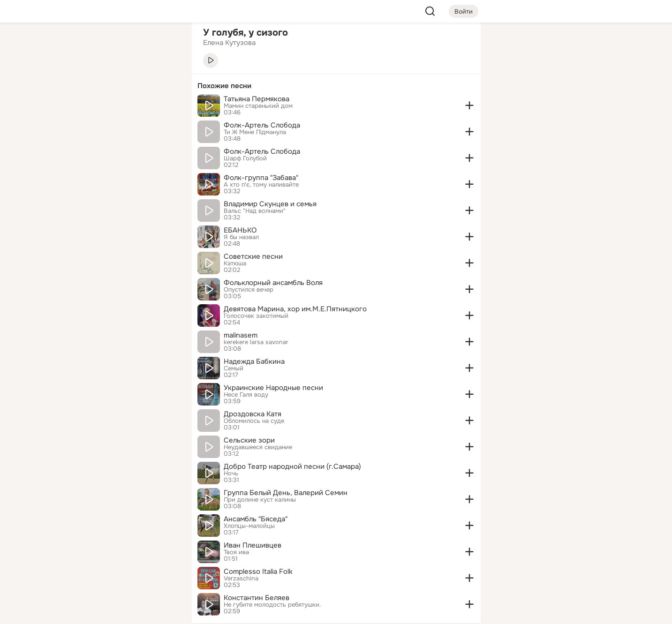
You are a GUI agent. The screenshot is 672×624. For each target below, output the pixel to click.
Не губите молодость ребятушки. (272, 605)
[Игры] (163, 128)
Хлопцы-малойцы (249, 526)
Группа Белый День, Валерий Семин (286, 493)
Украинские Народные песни (273, 388)
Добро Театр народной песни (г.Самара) (292, 466)
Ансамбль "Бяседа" (256, 519)
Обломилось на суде (254, 421)
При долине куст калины (260, 500)
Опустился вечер (249, 290)
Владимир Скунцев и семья (270, 204)
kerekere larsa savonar (256, 342)
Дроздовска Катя (253, 414)
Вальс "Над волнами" (255, 211)
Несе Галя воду (246, 395)
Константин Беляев (257, 598)
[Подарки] (81, 128)
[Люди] (122, 86)
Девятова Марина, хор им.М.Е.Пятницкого (295, 309)
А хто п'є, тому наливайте (261, 185)
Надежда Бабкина (254, 361)
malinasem (241, 335)
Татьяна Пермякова (257, 99)
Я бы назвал (241, 237)
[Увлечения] (122, 45)
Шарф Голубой (245, 158)
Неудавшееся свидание (258, 447)
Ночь (231, 474)
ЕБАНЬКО (240, 230)
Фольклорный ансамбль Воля (273, 283)
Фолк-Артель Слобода (262, 125)
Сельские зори (249, 440)
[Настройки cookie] (122, 612)
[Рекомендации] (122, 169)
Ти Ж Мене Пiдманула (255, 132)
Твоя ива (236, 552)
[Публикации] (81, 86)
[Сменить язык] (122, 572)
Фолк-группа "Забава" (261, 178)
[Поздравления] (122, 128)
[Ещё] (122, 552)
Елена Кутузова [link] (229, 43)
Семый (234, 368)
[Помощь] (81, 169)
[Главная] (81, 45)
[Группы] (163, 45)
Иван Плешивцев (253, 545)
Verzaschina (241, 579)
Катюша (235, 263)
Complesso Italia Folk (258, 571)
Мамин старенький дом (258, 106)
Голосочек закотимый (256, 316)
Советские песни (253, 256)
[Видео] (163, 86)
